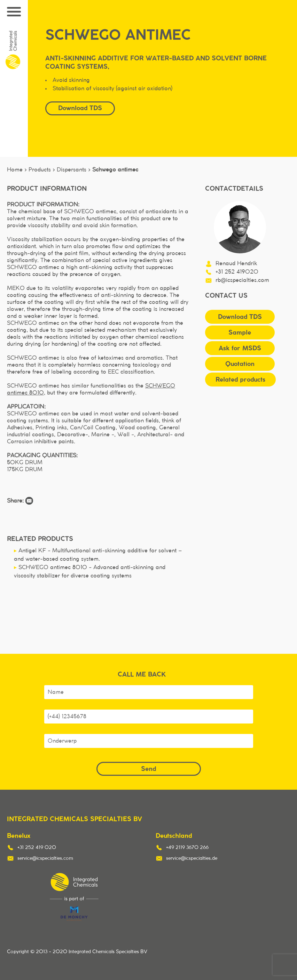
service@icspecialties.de (192, 858)
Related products (240, 379)
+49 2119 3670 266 (187, 848)
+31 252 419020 (237, 272)
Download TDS (80, 108)
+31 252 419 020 (37, 848)
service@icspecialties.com (45, 858)
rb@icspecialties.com (242, 280)
